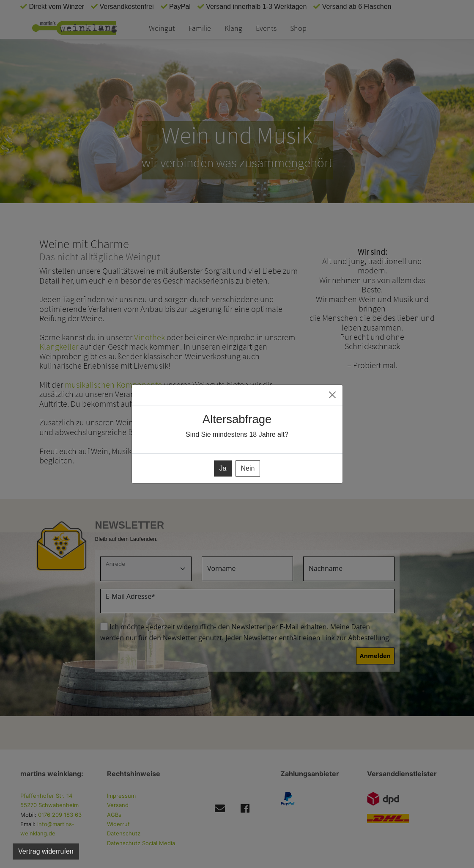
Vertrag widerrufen (46, 851)
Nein (248, 468)
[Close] (332, 395)
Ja (223, 468)
